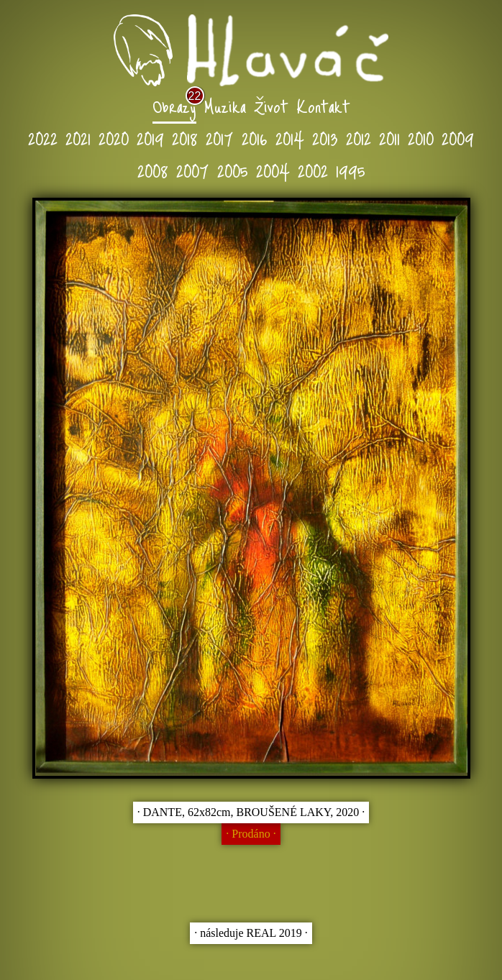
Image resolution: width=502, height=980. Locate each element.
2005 (233, 170)
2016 (255, 138)
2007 (193, 170)
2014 (290, 138)
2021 (78, 138)
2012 (359, 138)
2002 (313, 170)
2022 (43, 138)
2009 (458, 138)
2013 (325, 138)
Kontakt (323, 105)
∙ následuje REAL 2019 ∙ (251, 933)
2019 (150, 138)
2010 (421, 138)
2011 (389, 138)
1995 (351, 170)
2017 (220, 138)
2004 (273, 170)
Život (271, 105)
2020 (114, 138)
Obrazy (174, 105)
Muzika (225, 105)
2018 (185, 138)
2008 (153, 170)
